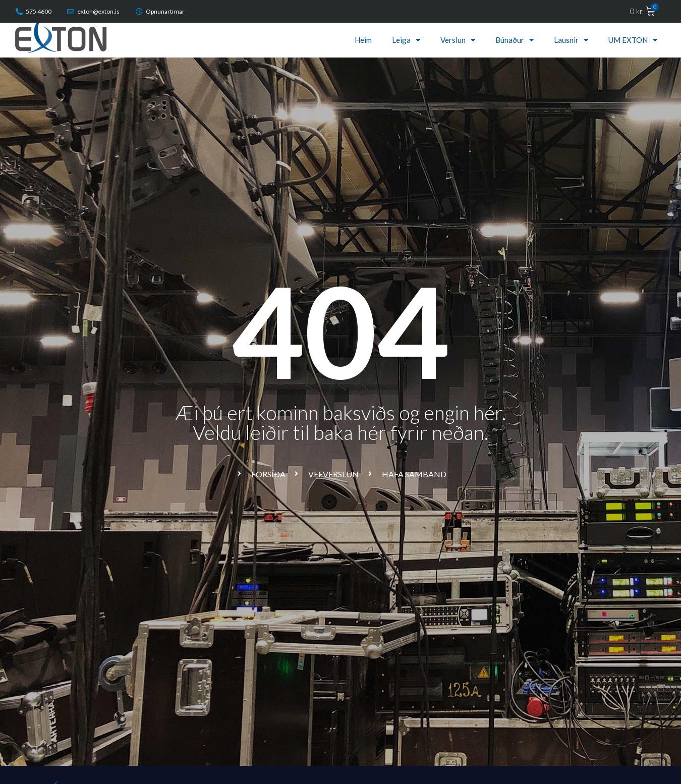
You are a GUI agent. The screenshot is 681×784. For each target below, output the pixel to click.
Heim (363, 40)
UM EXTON (633, 40)
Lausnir (571, 40)
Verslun (458, 40)
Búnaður (515, 40)
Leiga (406, 40)
